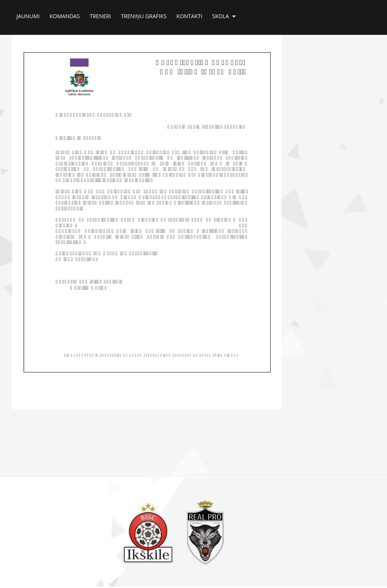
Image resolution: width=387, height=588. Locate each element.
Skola (224, 14)
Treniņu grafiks (144, 14)
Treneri (100, 14)
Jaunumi (28, 14)
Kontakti (189, 14)
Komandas (65, 14)
